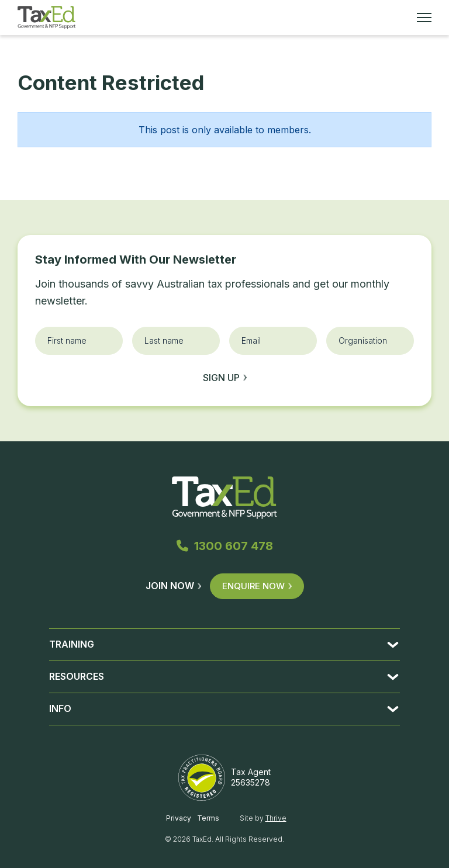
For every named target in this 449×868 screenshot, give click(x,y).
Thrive (276, 818)
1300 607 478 (225, 546)
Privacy (179, 818)
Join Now (173, 586)
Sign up (225, 378)
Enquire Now (257, 586)
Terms (208, 818)
